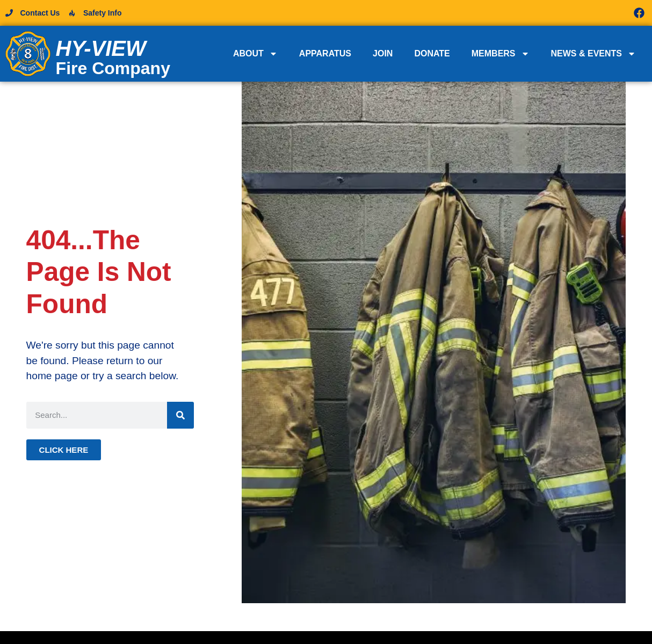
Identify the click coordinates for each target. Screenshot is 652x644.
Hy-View (101, 48)
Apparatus (325, 53)
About (255, 54)
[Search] (180, 415)
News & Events (593, 54)
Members (501, 54)
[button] (486, 13)
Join (383, 53)
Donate (432, 53)
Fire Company (113, 68)
